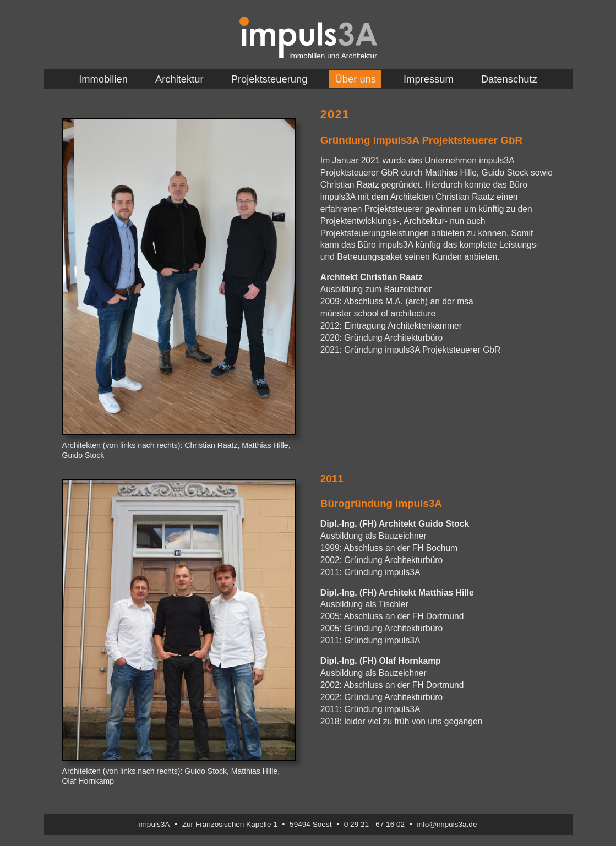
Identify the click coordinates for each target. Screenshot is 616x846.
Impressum (429, 79)
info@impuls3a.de (447, 824)
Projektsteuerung (269, 79)
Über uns (355, 79)
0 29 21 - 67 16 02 (374, 824)
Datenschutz (509, 79)
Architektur (179, 79)
